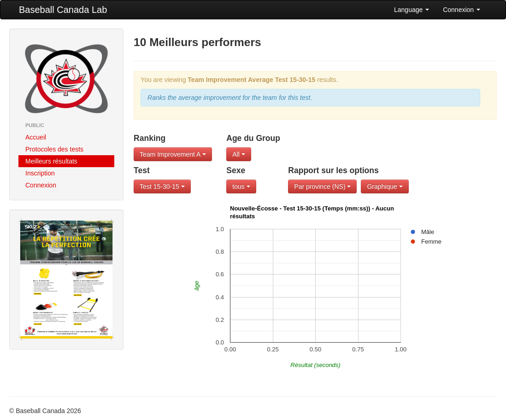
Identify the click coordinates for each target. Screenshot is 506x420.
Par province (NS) (322, 187)
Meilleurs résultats (51, 161)
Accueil (36, 137)
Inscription (40, 173)
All (238, 154)
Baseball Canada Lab (63, 10)
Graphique (385, 187)
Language (412, 10)
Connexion (462, 10)
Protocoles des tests (54, 149)
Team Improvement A (173, 154)
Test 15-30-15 (162, 187)
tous (241, 187)
